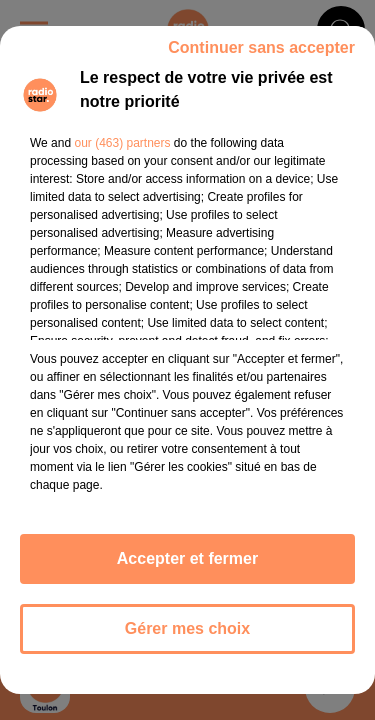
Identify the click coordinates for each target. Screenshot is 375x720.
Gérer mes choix (187, 628)
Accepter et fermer (187, 558)
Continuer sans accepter (261, 47)
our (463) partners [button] (122, 143)
